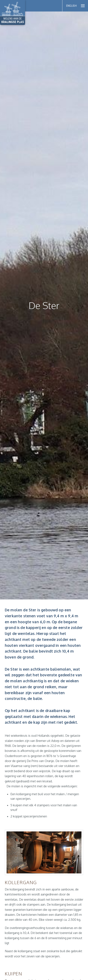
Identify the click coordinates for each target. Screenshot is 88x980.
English (71, 6)
